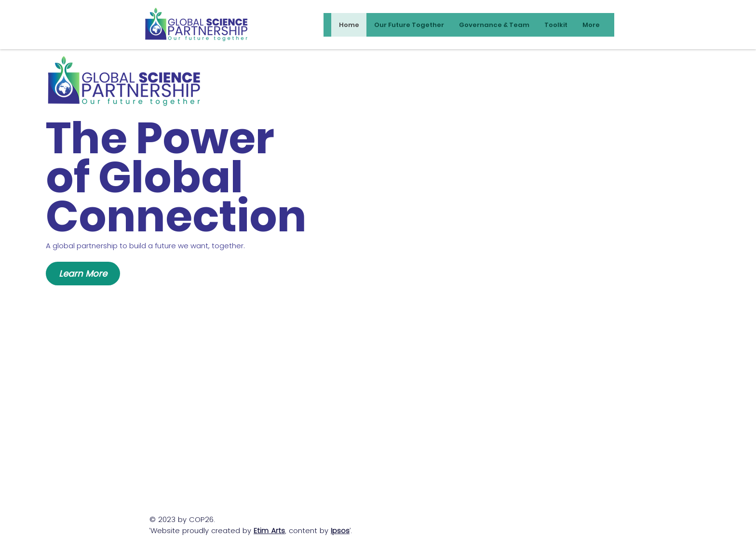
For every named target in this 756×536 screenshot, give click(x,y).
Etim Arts (269, 530)
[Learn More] (83, 274)
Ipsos (340, 530)
